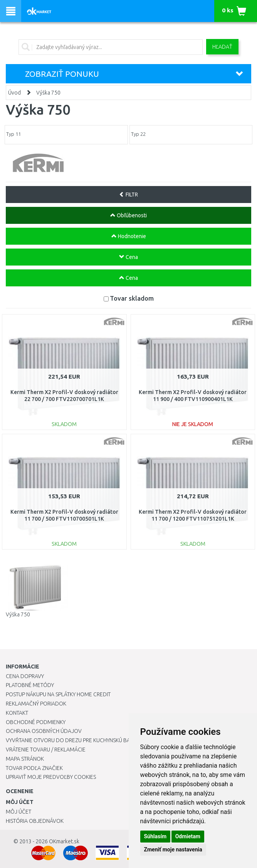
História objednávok (35, 821)
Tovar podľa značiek (34, 768)
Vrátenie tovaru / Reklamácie (46, 750)
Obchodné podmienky (36, 722)
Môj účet (18, 812)
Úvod (14, 93)
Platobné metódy (30, 685)
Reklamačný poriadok (36, 704)
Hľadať (222, 47)
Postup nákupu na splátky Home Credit (58, 694)
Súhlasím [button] (155, 836)
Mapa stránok (25, 759)
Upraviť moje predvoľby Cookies (51, 777)
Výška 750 (48, 93)
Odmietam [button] (188, 836)
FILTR (128, 195)
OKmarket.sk (64, 841)
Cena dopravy (25, 676)
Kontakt (17, 713)
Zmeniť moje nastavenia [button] (173, 849)
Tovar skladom (132, 298)
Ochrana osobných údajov (44, 731)
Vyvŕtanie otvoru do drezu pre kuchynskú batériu (75, 740)
